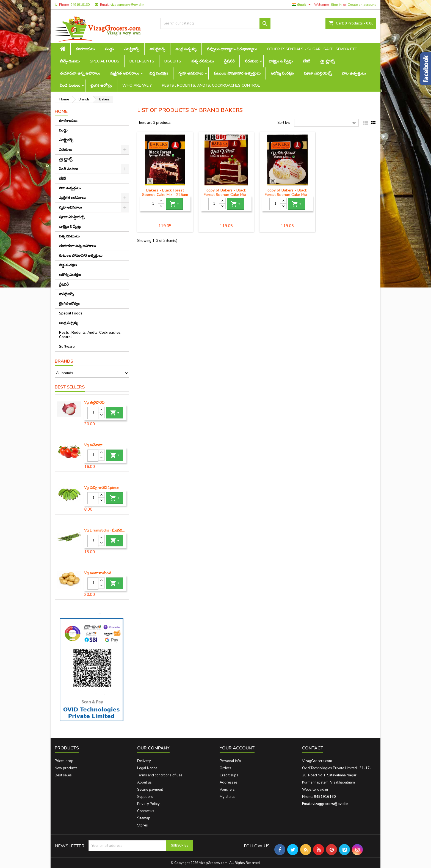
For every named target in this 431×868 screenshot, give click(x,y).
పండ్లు (109, 49)
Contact (313, 748)
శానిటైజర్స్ (157, 49)
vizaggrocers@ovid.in (127, 5)
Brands (64, 361)
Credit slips (229, 775)
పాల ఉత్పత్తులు (354, 73)
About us (144, 782)
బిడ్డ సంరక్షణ (159, 73)
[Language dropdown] (302, 5)
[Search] (215, 23)
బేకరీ (306, 61)
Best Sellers (70, 387)
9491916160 (80, 5)
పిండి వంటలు (70, 85)
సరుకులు (252, 61)
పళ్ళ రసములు (203, 61)
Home (61, 111)
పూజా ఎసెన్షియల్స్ (318, 73)
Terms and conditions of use (160, 775)
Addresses (229, 782)
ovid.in (323, 790)
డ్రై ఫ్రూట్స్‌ (328, 61)
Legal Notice (147, 768)
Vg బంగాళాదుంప (98, 573)
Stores (143, 825)
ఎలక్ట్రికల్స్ (132, 49)
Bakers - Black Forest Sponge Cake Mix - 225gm (165, 192)
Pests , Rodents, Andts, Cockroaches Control (211, 85)
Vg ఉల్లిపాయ (94, 402)
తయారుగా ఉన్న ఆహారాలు (80, 73)
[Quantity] (93, 413)
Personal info (230, 761)
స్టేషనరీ (229, 61)
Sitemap (144, 818)
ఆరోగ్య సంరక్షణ (282, 73)
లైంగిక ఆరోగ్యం (101, 85)
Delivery (144, 761)
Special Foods (105, 61)
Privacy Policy (148, 804)
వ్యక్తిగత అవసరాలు (125, 73)
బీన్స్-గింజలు (70, 61)
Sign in (336, 5)
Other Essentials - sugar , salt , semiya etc (312, 49)
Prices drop (64, 761)
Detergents (142, 61)
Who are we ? (137, 85)
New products (66, 768)
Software (67, 347)
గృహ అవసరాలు (191, 73)
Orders (225, 768)
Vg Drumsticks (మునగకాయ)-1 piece (105, 530)
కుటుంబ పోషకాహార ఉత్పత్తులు (237, 73)
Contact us (146, 811)
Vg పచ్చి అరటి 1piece (102, 488)
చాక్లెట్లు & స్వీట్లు (281, 61)
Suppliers (145, 797)
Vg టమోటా (93, 445)
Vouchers (227, 790)
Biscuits (173, 61)
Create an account (362, 5)
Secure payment (150, 790)
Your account (237, 748)
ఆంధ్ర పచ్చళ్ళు (186, 49)
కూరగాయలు (85, 49)
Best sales (63, 775)
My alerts (227, 797)
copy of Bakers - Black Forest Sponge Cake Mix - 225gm (226, 195)
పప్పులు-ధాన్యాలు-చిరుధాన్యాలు (232, 49)
